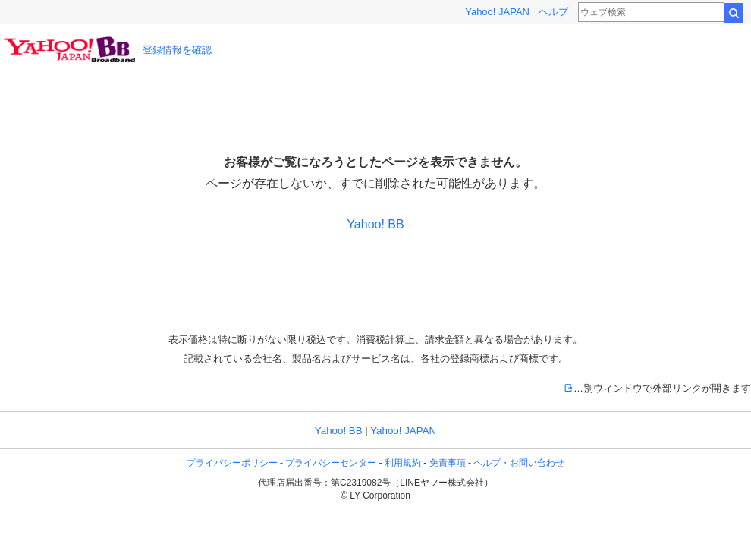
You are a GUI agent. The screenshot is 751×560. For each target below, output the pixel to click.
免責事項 (448, 463)
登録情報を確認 (177, 50)
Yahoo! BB (375, 224)
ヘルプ (553, 12)
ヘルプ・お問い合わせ (519, 463)
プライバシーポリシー (232, 463)
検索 (734, 13)
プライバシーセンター (331, 463)
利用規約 (403, 463)
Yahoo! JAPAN (497, 12)
